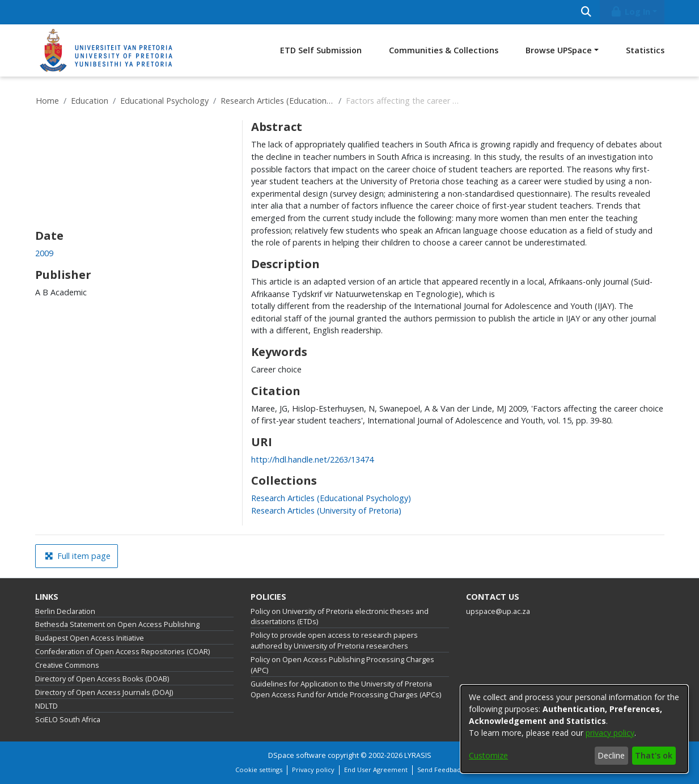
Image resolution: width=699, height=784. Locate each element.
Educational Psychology (164, 101)
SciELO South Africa (68, 720)
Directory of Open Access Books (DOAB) (102, 679)
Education (90, 101)
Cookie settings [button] (259, 770)
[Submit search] (586, 12)
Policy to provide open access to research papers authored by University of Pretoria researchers (334, 641)
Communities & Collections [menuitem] (444, 50)
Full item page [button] (78, 556)
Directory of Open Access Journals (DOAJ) (104, 692)
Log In (630, 12)
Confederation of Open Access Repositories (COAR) (122, 652)
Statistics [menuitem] (645, 50)
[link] (331, 498)
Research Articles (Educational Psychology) (277, 101)
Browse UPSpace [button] (559, 50)
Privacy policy (313, 770)
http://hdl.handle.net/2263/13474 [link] (312, 459)
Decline (611, 755)
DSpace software (297, 755)
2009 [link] (44, 253)
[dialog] (574, 729)
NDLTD (46, 706)
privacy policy (610, 733)
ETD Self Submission (321, 50)
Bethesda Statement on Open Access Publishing (117, 624)
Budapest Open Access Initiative (90, 638)
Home (47, 101)
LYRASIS (418, 755)
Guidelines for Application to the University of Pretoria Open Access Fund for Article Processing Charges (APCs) (346, 689)
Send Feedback (440, 770)
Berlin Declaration (65, 611)
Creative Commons (67, 665)
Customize (488, 755)
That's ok (654, 755)
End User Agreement (376, 770)
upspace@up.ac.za (498, 611)
